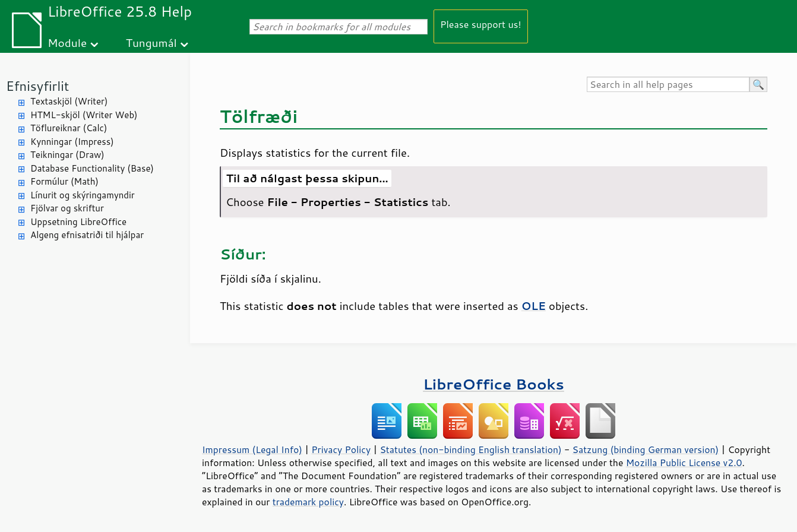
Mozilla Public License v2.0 (684, 463)
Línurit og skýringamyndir (83, 195)
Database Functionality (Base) (92, 168)
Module (67, 42)
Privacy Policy (341, 449)
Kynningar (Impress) (72, 142)
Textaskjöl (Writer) (69, 101)
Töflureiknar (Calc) (69, 128)
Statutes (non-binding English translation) (470, 449)
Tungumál (151, 42)
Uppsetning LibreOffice (78, 222)
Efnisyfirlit (37, 86)
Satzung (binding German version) (646, 449)
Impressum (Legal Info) (252, 449)
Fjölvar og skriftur (67, 208)
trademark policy (308, 502)
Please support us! (481, 24)
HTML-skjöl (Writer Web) (84, 115)
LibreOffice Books (494, 384)
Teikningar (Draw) (67, 155)
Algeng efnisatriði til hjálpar (87, 235)
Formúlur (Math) (64, 181)
